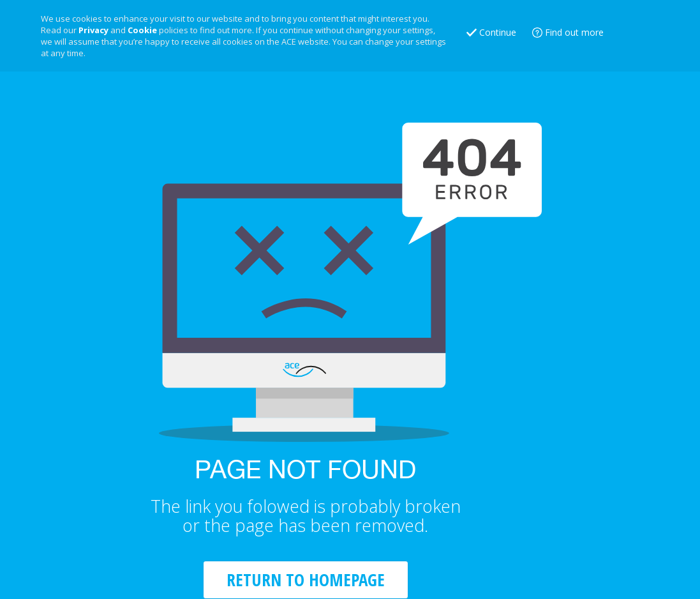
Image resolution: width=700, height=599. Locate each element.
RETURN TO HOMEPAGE (306, 580)
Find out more (574, 32)
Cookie (142, 30)
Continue (498, 32)
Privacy (93, 30)
